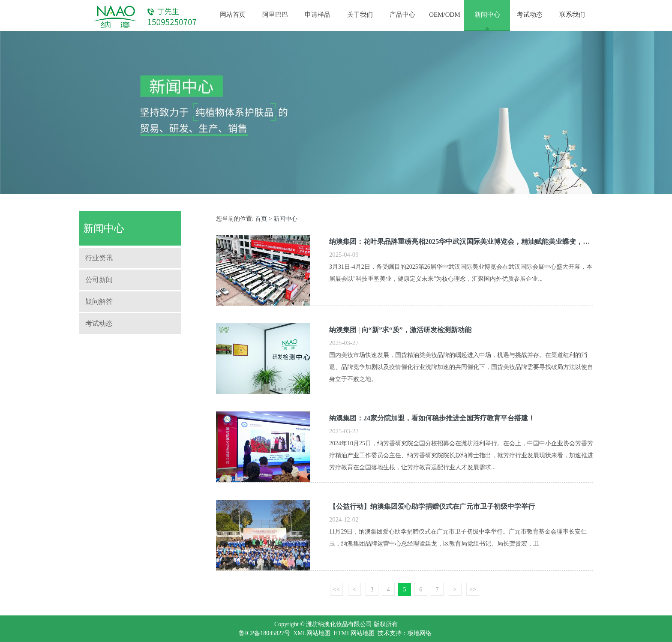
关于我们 (360, 15)
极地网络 (420, 633)
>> (473, 589)
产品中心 (402, 15)
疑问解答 (99, 301)
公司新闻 (99, 280)
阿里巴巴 (275, 15)
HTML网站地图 (354, 633)
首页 (261, 219)
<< (336, 589)
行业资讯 (99, 258)
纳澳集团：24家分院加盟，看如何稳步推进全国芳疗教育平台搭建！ (432, 418)
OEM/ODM (445, 15)
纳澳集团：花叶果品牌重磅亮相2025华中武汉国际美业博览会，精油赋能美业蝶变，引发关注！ (473, 241)
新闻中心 (487, 15)
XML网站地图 (312, 633)
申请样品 (318, 15)
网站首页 (233, 15)
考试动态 (530, 15)
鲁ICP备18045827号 (264, 633)
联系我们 (572, 15)
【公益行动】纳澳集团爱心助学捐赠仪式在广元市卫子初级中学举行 (432, 506)
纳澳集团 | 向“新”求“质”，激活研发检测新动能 (400, 330)
